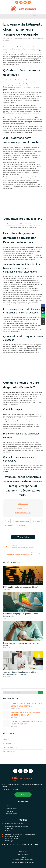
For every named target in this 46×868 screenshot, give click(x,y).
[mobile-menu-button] (35, 16)
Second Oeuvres (9, 747)
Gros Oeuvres (8, 743)
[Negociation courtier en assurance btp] (6, 723)
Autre (5, 739)
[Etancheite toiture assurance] (6, 706)
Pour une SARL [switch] (23, 508)
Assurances (7, 752)
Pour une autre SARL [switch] (23, 513)
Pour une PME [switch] (23, 504)
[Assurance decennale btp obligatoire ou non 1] (6, 715)
